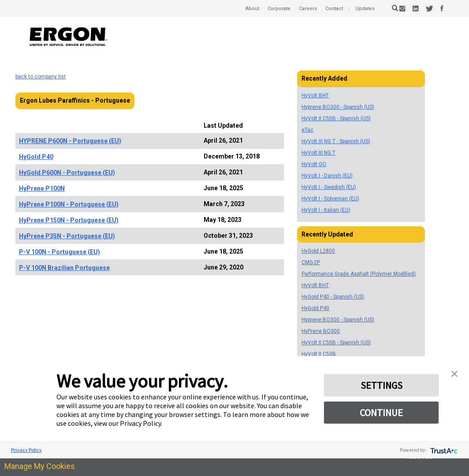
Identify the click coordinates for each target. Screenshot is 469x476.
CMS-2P (311, 262)
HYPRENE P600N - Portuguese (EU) (70, 141)
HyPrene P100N (42, 188)
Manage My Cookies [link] (40, 466)
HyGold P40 (36, 157)
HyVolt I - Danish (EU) (327, 176)
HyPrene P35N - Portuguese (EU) (67, 236)
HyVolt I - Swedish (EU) (329, 187)
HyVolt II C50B (319, 354)
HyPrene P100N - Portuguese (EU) (69, 204)
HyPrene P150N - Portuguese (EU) (69, 220)
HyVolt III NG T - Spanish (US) (336, 141)
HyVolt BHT (315, 96)
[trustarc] (443, 450)
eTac (307, 130)
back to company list (41, 77)
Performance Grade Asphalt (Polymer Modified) (359, 274)
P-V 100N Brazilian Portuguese (64, 268)
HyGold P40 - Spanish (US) (333, 297)
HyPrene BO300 (321, 331)
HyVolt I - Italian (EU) (326, 210)
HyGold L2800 (318, 251)
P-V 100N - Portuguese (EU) (60, 252)
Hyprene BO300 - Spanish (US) (338, 107)
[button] (454, 373)
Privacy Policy (26, 450)
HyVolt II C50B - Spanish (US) (336, 118)
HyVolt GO (314, 164)
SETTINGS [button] (382, 385)
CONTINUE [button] (381, 413)
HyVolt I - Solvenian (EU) (330, 199)
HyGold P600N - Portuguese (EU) (67, 173)
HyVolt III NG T (318, 153)
